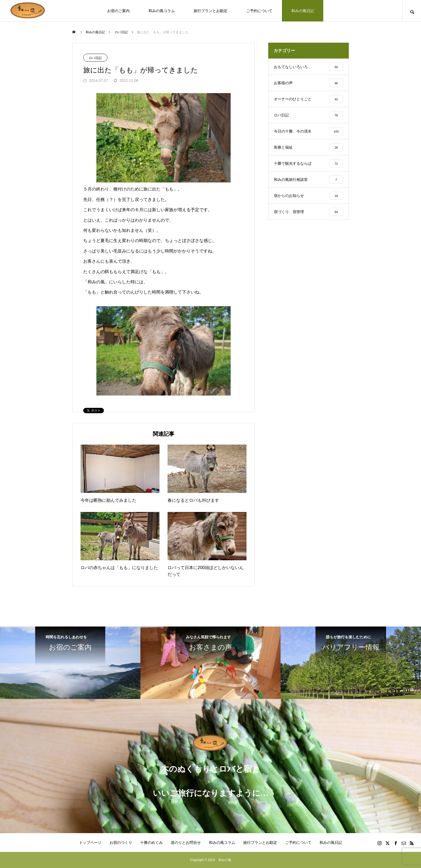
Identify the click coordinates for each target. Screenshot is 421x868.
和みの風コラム (162, 11)
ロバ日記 (95, 58)
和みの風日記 (303, 11)
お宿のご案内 (118, 11)
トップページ (90, 843)
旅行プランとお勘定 (210, 11)
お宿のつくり (121, 843)
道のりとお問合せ (186, 843)
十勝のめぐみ (151, 843)
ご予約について (259, 11)
